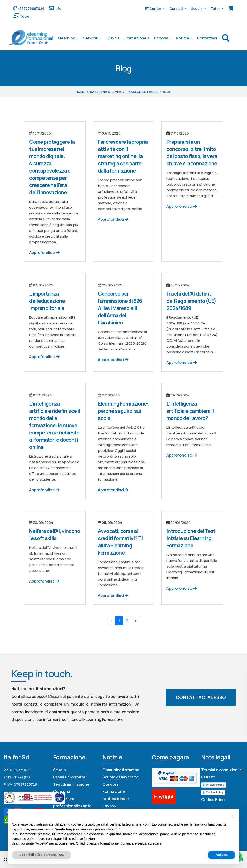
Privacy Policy (215, 785)
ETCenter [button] (154, 9)
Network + (92, 38)
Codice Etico (213, 800)
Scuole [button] (197, 9)
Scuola (59, 770)
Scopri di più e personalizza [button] (41, 855)
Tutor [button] (216, 9)
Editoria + (163, 38)
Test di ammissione (71, 784)
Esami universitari (70, 777)
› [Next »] (136, 621)
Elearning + (68, 38)
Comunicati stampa (121, 770)
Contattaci (207, 38)
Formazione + (137, 38)
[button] (233, 816)
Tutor (24, 16)
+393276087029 (31, 9)
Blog (167, 92)
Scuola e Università (120, 777)
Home (80, 92)
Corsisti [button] (176, 9)
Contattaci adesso (201, 697)
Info (58, 9)
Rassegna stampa (106, 92)
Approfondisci (44, 253)
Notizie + (184, 38)
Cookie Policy (215, 792)
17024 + (113, 38)
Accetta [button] (222, 855)
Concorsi (62, 791)
